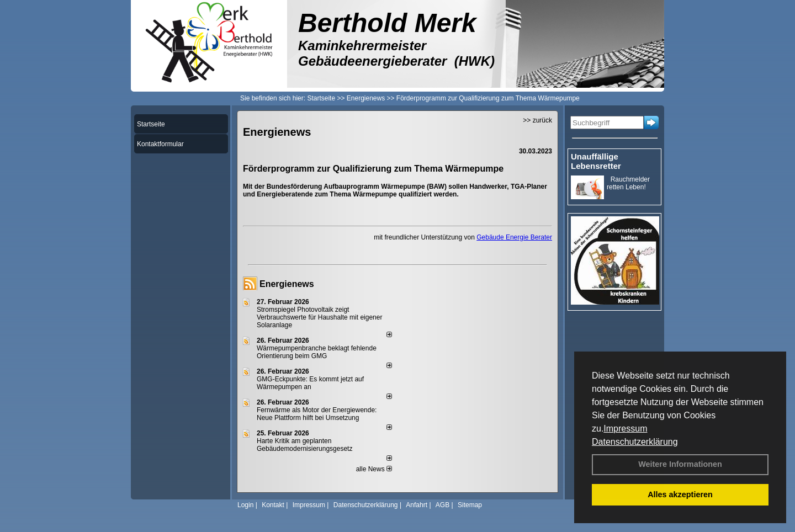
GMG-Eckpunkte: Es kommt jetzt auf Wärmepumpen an (310, 383)
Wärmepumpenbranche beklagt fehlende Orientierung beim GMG (317, 352)
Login (245, 505)
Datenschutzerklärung (635, 442)
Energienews (287, 284)
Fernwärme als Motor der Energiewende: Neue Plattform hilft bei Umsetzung (317, 414)
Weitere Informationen (680, 464)
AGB (442, 505)
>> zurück (537, 120)
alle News (374, 469)
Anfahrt (417, 505)
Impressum (625, 429)
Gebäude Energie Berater (514, 237)
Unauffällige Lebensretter (596, 161)
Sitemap (470, 505)
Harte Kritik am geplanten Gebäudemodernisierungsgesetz (304, 445)
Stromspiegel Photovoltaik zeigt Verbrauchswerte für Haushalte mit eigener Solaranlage (319, 317)
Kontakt (273, 505)
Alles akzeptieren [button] (680, 494)
